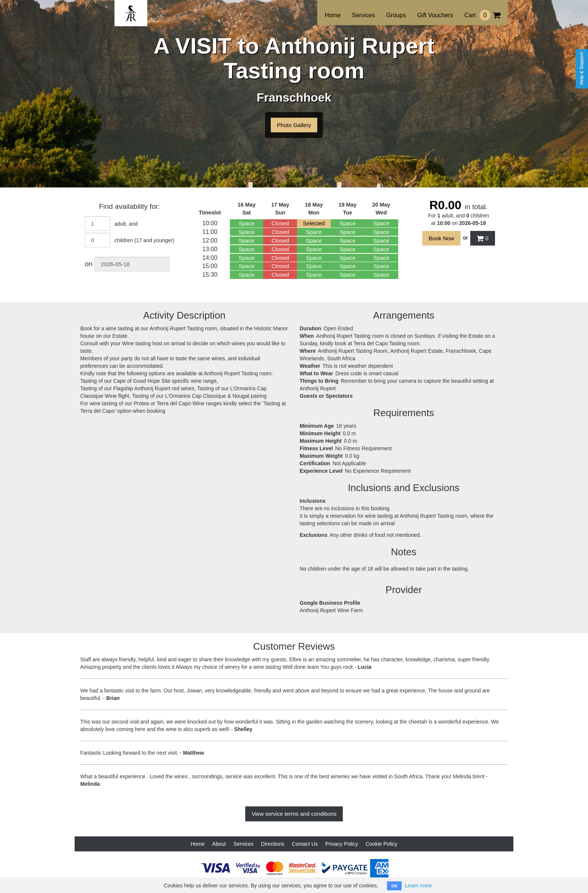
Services (364, 15)
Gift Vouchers (435, 15)
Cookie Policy (382, 844)
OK (394, 886)
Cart (482, 15)
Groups (396, 15)
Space (247, 223)
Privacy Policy (342, 844)
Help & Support (582, 68)
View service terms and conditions (294, 814)
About (219, 844)
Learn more (418, 886)
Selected (314, 223)
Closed (280, 223)
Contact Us (305, 844)
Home (333, 15)
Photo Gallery (294, 125)
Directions (273, 844)
